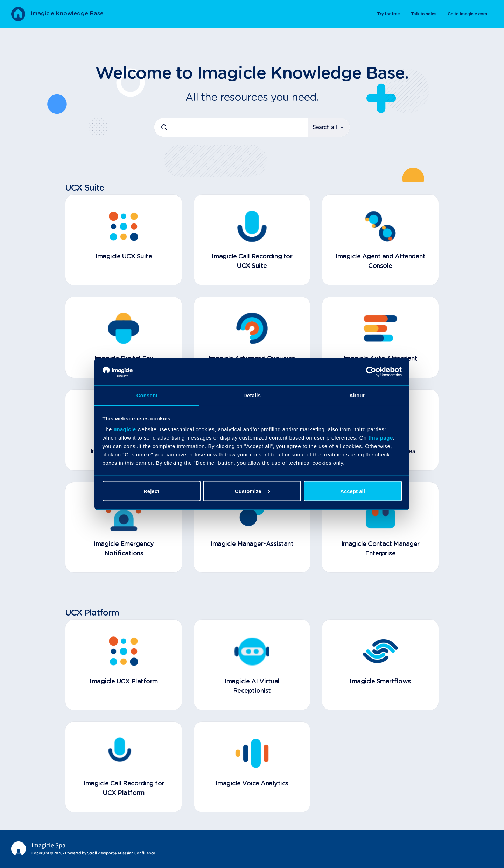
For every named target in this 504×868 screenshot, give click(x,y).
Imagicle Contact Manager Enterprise (380, 549)
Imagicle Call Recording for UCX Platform (124, 788)
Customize (252, 491)
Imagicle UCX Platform (124, 682)
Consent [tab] (147, 395)
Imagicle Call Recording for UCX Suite (252, 261)
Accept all (353, 491)
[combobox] (231, 127)
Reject (151, 491)
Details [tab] (252, 395)
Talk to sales (424, 14)
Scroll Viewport (101, 853)
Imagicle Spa (48, 845)
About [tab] (357, 395)
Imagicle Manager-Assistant (252, 544)
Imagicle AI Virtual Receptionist (252, 686)
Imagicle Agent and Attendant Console (380, 261)
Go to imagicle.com (467, 14)
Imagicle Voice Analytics (252, 784)
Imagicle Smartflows (380, 682)
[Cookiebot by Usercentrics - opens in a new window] (371, 372)
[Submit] (164, 127)
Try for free (389, 14)
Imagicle (125, 429)
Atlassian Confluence (136, 853)
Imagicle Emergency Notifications (124, 549)
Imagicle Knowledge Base (67, 14)
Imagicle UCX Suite (124, 257)
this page (380, 438)
